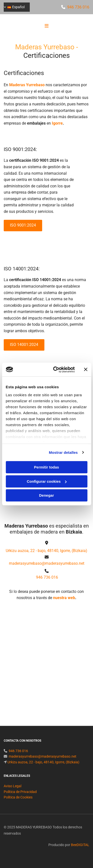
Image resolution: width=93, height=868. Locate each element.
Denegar (46, 495)
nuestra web (64, 598)
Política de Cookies (18, 803)
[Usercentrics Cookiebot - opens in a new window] (55, 370)
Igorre (57, 123)
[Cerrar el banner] (86, 370)
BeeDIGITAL (80, 851)
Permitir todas (46, 467)
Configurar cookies (47, 481)
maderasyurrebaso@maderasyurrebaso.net (47, 563)
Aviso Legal (13, 792)
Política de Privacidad (20, 798)
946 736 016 (78, 7)
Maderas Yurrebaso (27, 85)
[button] (46, 26)
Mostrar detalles (63, 452)
